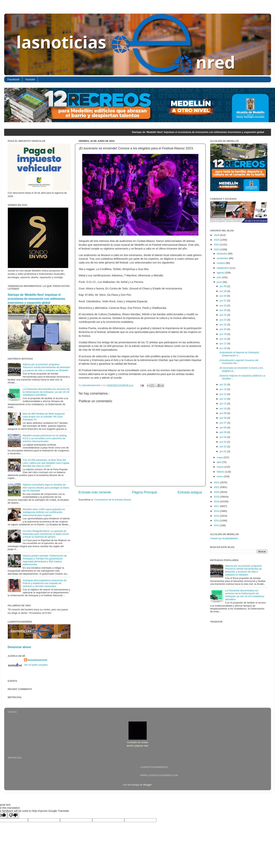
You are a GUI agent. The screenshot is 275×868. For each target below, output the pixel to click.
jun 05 (224, 432)
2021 (217, 487)
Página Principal (144, 492)
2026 (217, 235)
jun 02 (224, 447)
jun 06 (224, 427)
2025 (217, 240)
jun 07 (224, 423)
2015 (217, 516)
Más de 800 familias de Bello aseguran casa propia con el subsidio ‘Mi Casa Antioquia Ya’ (44, 417)
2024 (217, 245)
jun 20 (224, 329)
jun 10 (224, 408)
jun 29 (224, 291)
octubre (221, 263)
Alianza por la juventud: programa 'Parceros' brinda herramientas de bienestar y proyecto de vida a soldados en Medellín (46, 367)
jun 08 (224, 418)
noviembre (223, 258)
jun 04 (224, 437)
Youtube (30, 79)
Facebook (13, 79)
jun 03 (224, 442)
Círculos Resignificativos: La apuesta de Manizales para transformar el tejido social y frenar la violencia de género (46, 534)
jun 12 (224, 399)
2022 (217, 482)
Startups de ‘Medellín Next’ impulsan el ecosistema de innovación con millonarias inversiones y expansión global (37, 299)
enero (220, 476)
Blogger (147, 785)
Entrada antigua (190, 492)
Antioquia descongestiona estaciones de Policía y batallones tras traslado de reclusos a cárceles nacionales (45, 583)
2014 (217, 520)
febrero (221, 472)
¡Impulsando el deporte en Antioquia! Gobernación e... (239, 354)
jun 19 (224, 334)
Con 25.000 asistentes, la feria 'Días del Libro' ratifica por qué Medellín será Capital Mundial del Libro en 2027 (46, 463)
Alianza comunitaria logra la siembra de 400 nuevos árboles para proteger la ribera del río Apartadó (46, 487)
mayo (220, 457)
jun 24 (224, 315)
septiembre (223, 268)
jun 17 (224, 344)
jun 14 (224, 389)
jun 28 (224, 296)
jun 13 (224, 394)
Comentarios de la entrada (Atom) (112, 500)
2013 (217, 525)
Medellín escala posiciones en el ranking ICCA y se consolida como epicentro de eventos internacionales (45, 438)
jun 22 (224, 324)
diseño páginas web (137, 746)
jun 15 (224, 384)
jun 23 (224, 320)
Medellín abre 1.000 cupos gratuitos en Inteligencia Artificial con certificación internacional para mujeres (44, 512)
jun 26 (224, 305)
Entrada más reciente (95, 492)
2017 (217, 506)
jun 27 (224, 301)
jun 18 (224, 339)
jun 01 (224, 451)
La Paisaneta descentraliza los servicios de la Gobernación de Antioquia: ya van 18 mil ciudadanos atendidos (46, 392)
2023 (217, 249)
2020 (217, 492)
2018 (217, 501)
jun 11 (224, 404)
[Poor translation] (13, 815)
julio (219, 277)
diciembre (223, 254)
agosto (221, 273)
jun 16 (224, 348)
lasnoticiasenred (37, 660)
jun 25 (224, 310)
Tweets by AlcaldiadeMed (224, 538)
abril (220, 462)
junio (220, 282)
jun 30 (224, 286)
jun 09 (224, 413)
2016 (217, 511)
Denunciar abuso (19, 647)
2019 (217, 497)
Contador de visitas (138, 742)
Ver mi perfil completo (36, 665)
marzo (221, 467)
